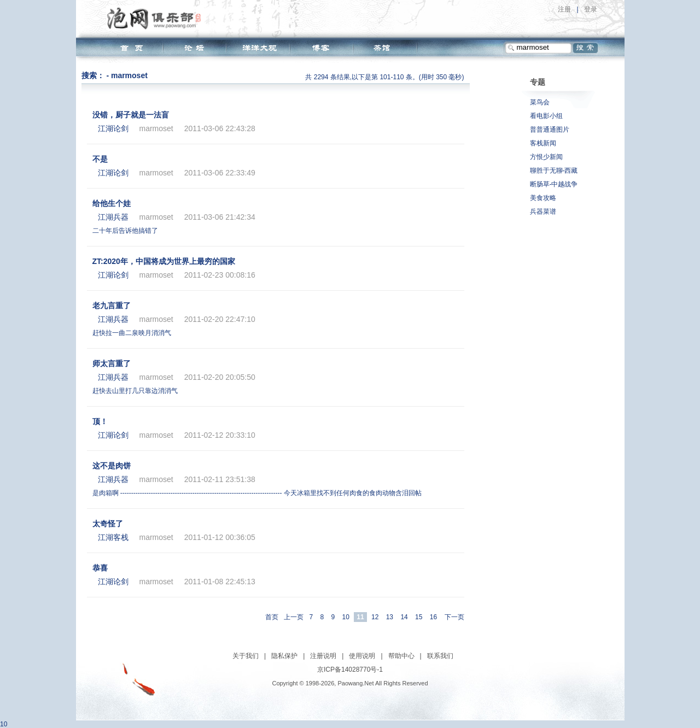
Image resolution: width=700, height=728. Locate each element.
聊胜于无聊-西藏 (554, 171)
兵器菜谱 (543, 212)
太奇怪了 (108, 524)
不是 (100, 159)
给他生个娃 (112, 203)
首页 (272, 617)
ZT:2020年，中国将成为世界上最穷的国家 (164, 261)
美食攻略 (543, 198)
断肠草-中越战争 (554, 184)
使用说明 (362, 656)
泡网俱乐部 (157, 18)
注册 (564, 9)
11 (360, 617)
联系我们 (440, 656)
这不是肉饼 (112, 466)
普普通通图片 (550, 130)
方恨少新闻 (546, 157)
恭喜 (100, 568)
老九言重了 (112, 306)
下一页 (454, 617)
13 (390, 617)
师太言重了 (112, 363)
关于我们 (246, 656)
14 (404, 617)
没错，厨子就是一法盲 (131, 115)
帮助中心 (401, 656)
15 (419, 617)
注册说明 (323, 656)
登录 (591, 9)
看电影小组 (546, 116)
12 (375, 617)
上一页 (294, 617)
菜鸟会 (540, 102)
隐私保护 (284, 656)
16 (433, 617)
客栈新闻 (543, 143)
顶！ (100, 421)
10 (346, 617)
